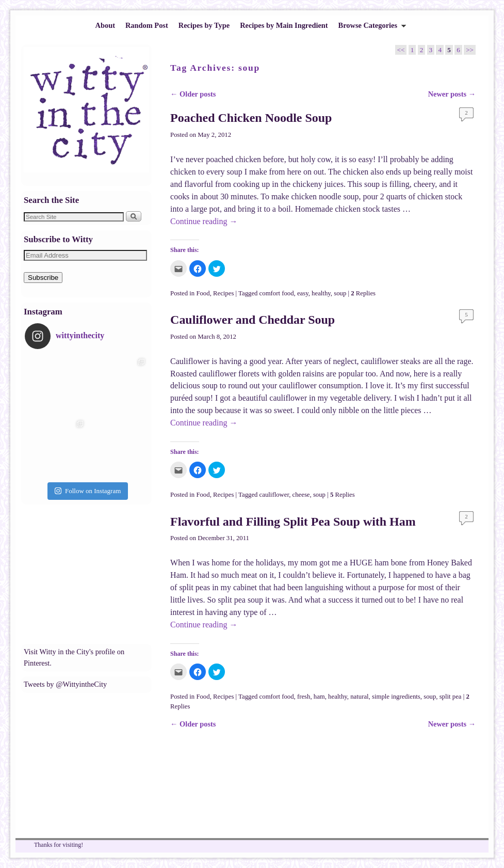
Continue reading (204, 221)
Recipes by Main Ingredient (284, 25)
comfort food (277, 293)
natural (359, 697)
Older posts (193, 94)
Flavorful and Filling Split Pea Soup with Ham (293, 522)
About (105, 25)
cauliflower (274, 495)
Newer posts (452, 94)
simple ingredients (396, 697)
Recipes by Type (204, 25)
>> (470, 50)
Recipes (223, 293)
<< (401, 50)
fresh (304, 697)
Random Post (147, 25)
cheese (301, 495)
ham (319, 697)
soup (340, 293)
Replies (363, 293)
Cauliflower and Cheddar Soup (253, 320)
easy (303, 293)
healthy (321, 293)
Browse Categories (370, 28)
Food (203, 293)
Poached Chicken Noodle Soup (251, 118)
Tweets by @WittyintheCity (65, 684)
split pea (451, 697)
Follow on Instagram (88, 491)
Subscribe (43, 278)
